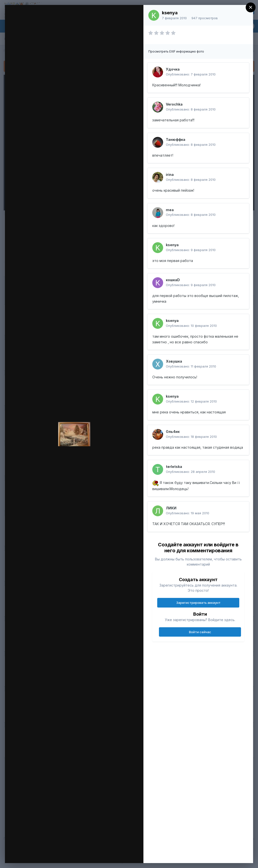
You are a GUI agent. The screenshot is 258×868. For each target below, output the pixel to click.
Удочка (173, 69)
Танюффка (176, 139)
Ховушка (174, 361)
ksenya (170, 13)
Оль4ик (173, 432)
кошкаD (173, 280)
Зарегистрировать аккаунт (198, 603)
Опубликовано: (191, 74)
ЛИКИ (171, 508)
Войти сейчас (200, 632)
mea (170, 210)
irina (170, 175)
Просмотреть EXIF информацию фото (176, 51)
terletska (174, 467)
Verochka (174, 104)
